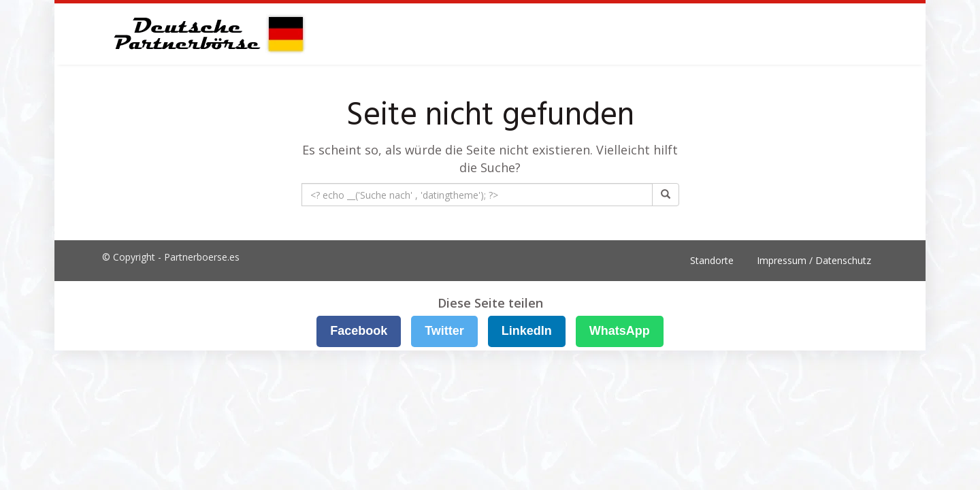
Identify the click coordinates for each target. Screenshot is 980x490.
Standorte (712, 260)
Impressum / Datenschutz (814, 260)
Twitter (444, 331)
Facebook (359, 331)
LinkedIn (527, 331)
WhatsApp (620, 331)
